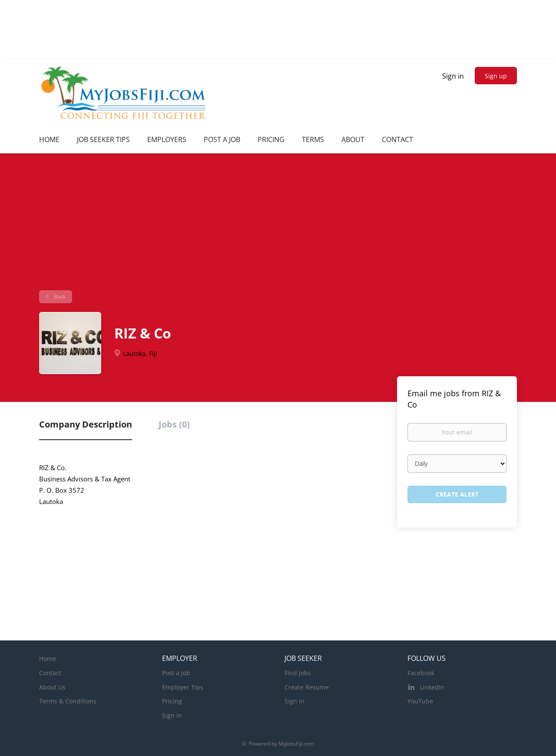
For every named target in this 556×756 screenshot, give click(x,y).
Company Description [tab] (86, 424)
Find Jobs (298, 673)
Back (59, 297)
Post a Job (176, 673)
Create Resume (307, 687)
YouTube (420, 701)
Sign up (496, 76)
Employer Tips (183, 687)
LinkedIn (432, 687)
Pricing (172, 701)
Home (48, 658)
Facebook (421, 673)
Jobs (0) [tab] (174, 424)
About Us (52, 687)
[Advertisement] (278, 225)
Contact (50, 673)
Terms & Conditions (68, 701)
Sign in (453, 76)
